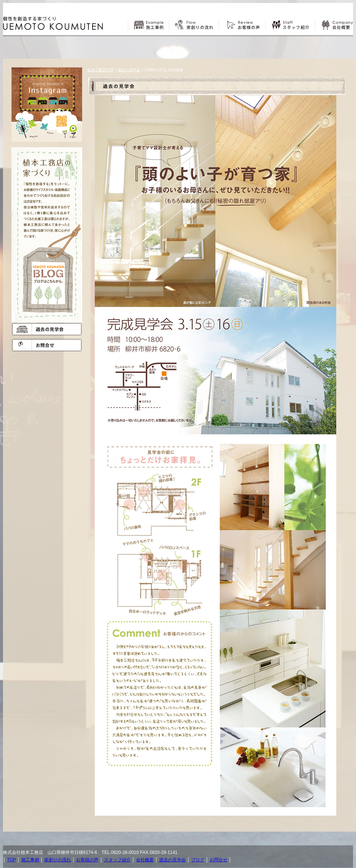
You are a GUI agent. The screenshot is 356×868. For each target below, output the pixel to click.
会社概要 (145, 860)
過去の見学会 (129, 70)
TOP (12, 860)
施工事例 (30, 860)
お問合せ (219, 860)
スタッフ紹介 (117, 860)
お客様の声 (87, 860)
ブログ (198, 860)
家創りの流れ (58, 860)
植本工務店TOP (101, 70)
